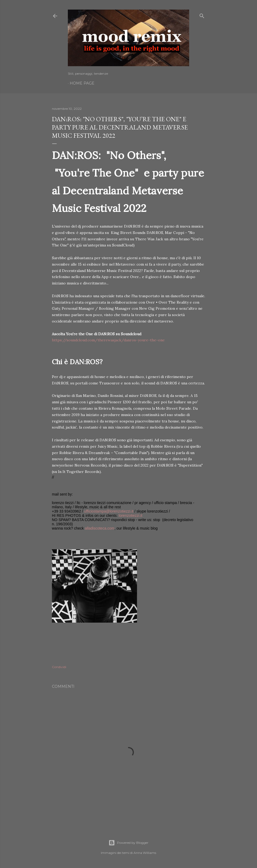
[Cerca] (202, 15)
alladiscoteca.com (100, 528)
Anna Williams (145, 853)
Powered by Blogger (128, 843)
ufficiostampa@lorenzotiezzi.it (109, 511)
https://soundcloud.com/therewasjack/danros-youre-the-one (108, 340)
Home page (82, 83)
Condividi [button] (59, 667)
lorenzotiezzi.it (130, 515)
